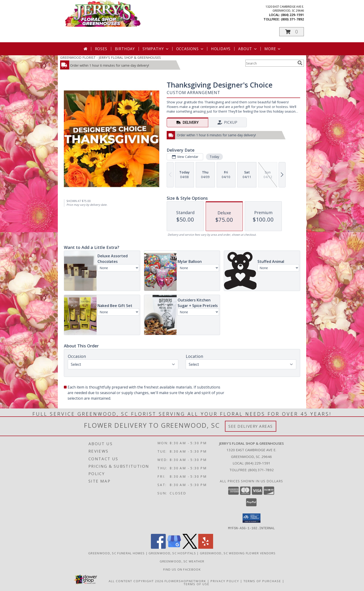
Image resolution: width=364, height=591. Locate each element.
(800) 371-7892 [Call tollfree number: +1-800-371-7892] (292, 19)
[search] (300, 63)
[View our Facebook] (158, 547)
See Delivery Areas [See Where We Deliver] (251, 426)
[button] (292, 32)
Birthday (125, 49)
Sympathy (156, 49)
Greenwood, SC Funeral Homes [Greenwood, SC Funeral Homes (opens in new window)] (116, 553)
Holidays (221, 49)
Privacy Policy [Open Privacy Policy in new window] (225, 581)
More (273, 49)
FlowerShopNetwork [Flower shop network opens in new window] (185, 581)
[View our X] (190, 547)
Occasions (190, 49)
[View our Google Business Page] (174, 547)
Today (214, 157)
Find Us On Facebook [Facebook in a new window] (182, 569)
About (248, 49)
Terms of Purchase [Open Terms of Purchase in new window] (262, 581)
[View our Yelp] (206, 547)
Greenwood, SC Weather (182, 561)
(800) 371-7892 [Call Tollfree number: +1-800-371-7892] (261, 470)
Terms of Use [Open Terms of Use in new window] (197, 584)
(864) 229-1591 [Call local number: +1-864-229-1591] (292, 15)
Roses (101, 49)
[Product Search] (270, 63)
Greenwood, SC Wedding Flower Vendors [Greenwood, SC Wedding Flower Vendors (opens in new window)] (238, 553)
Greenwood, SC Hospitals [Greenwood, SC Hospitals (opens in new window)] (172, 553)
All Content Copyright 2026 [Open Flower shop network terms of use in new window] (136, 581)
